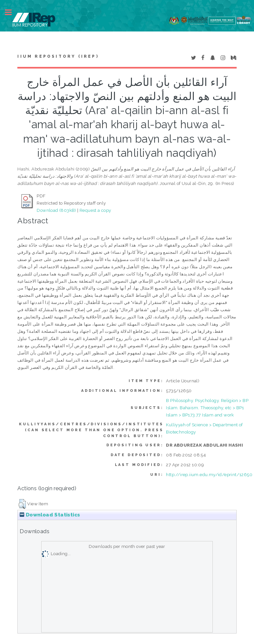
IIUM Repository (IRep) (58, 56)
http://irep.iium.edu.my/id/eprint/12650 (209, 474)
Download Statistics (50, 515)
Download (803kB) (56, 210)
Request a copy (95, 210)
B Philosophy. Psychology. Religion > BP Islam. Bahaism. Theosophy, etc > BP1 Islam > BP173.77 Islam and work (207, 408)
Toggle (12, 12)
